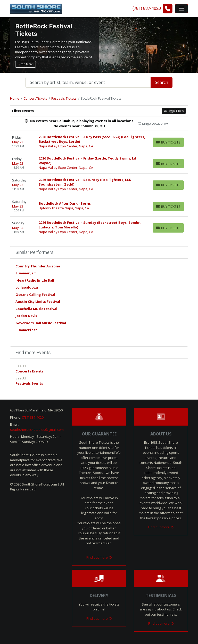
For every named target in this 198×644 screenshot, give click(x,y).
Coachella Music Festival (36, 309)
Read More (26, 64)
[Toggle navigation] (181, 9)
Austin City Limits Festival (38, 301)
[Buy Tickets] (168, 142)
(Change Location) (153, 123)
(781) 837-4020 (33, 417)
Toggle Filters (174, 111)
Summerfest (26, 330)
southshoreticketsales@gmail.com (37, 430)
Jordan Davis (26, 316)
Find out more (99, 557)
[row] (99, 142)
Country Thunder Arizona (38, 266)
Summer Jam (26, 273)
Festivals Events (29, 383)
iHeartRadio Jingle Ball (35, 280)
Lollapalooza (27, 287)
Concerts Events (30, 371)
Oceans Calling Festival (35, 295)
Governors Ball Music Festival (41, 323)
